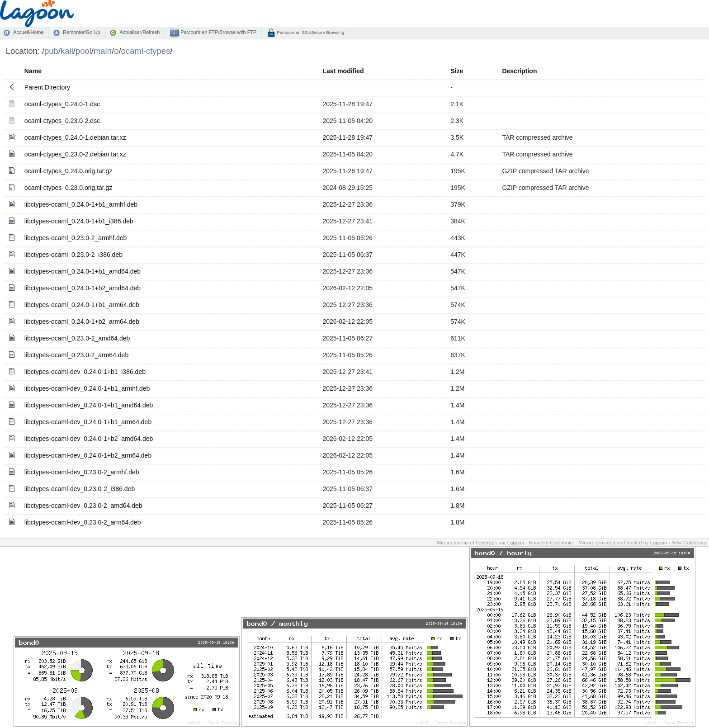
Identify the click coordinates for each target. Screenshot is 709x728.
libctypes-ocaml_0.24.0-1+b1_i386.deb (79, 221)
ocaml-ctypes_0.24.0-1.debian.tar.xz (75, 137)
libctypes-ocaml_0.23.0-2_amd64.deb (77, 338)
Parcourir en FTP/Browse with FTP (218, 32)
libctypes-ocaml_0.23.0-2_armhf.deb (76, 238)
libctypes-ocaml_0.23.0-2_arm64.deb (76, 355)
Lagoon (516, 543)
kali (67, 51)
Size (457, 71)
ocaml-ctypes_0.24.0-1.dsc (62, 104)
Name (33, 71)
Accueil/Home (28, 32)
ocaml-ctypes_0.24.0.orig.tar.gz (69, 171)
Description (519, 71)
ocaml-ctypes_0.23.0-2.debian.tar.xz (75, 154)
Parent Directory (47, 87)
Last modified (343, 71)
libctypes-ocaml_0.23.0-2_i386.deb (73, 255)
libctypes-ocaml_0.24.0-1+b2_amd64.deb (83, 288)
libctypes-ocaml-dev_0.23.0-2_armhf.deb (82, 472)
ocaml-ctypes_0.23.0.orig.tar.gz (69, 188)
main (103, 51)
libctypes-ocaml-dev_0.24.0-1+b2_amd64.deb (89, 439)
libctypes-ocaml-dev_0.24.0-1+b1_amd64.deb (89, 405)
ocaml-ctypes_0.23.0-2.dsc (62, 121)
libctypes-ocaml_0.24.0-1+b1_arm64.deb (82, 305)
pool (83, 51)
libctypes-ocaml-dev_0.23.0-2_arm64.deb (83, 522)
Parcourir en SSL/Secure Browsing (310, 32)
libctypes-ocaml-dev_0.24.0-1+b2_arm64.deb (88, 455)
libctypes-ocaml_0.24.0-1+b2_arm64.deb (82, 321)
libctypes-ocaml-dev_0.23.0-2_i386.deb (80, 489)
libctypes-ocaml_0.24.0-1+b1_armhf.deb (81, 204)
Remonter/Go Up (81, 32)
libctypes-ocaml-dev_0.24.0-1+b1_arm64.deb (88, 422)
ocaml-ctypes (146, 51)
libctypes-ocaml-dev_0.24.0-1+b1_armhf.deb (87, 388)
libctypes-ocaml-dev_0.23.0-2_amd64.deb (83, 506)
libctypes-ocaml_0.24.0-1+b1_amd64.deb (83, 271)
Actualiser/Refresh (139, 32)
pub (51, 51)
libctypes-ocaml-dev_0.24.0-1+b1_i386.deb (85, 372)
